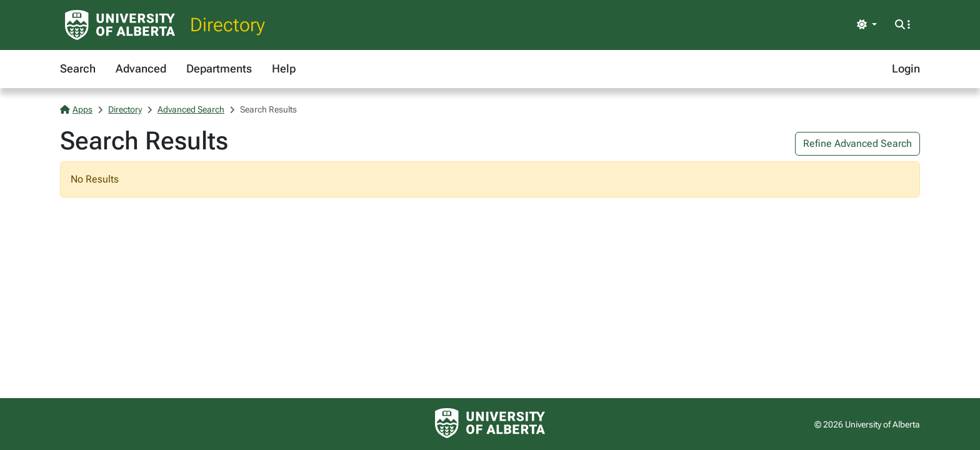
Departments (219, 68)
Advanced (141, 68)
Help (284, 68)
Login (906, 68)
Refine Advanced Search (857, 143)
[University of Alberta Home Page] (120, 25)
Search (78, 68)
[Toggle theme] (867, 25)
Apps (76, 109)
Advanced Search (191, 109)
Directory (227, 25)
